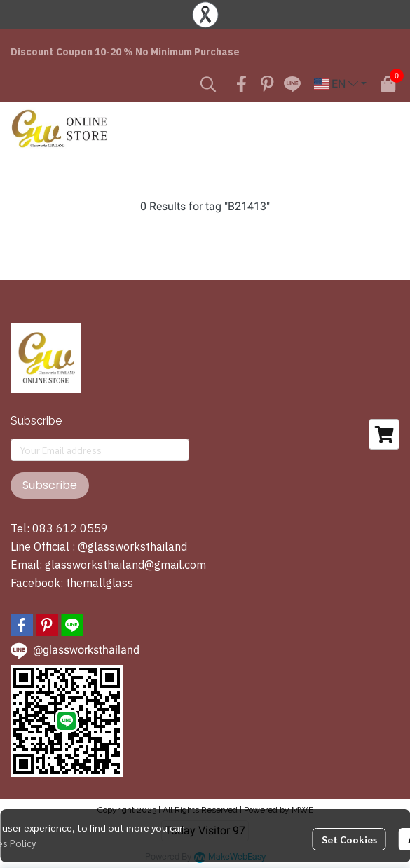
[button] (208, 84)
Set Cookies (349, 839)
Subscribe (50, 485)
